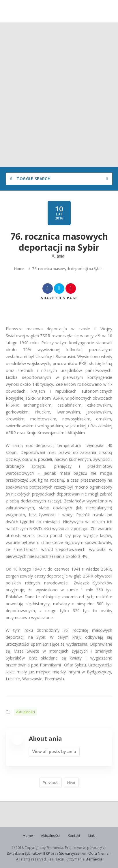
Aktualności (26, 712)
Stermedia (94, 859)
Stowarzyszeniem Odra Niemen (85, 853)
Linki (92, 836)
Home (19, 269)
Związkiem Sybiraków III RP (28, 853)
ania (58, 256)
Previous (50, 783)
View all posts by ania (54, 751)
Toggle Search (30, 179)
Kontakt (74, 836)
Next (71, 783)
